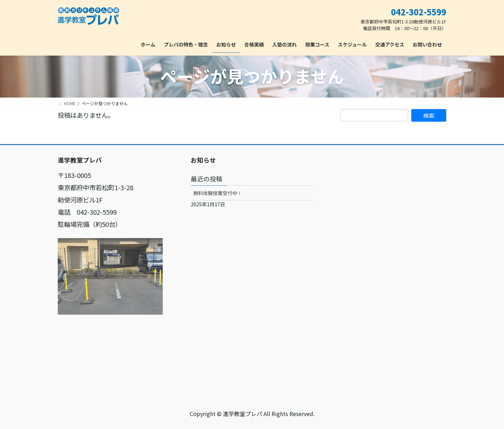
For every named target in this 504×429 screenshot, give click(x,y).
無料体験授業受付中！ (218, 193)
